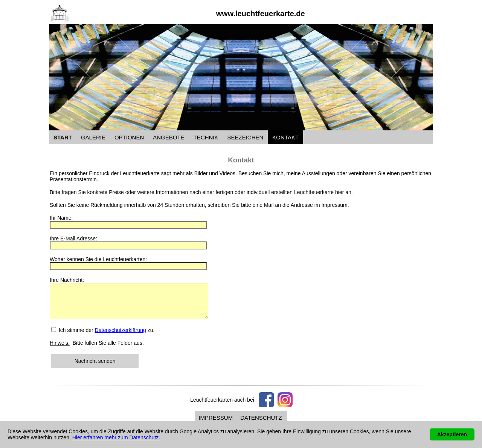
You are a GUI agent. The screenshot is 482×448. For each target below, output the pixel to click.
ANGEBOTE (169, 137)
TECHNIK (206, 137)
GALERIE (93, 137)
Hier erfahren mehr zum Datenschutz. (116, 437)
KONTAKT (285, 137)
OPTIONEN (129, 137)
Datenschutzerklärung (120, 337)
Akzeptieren (452, 434)
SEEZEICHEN (245, 137)
